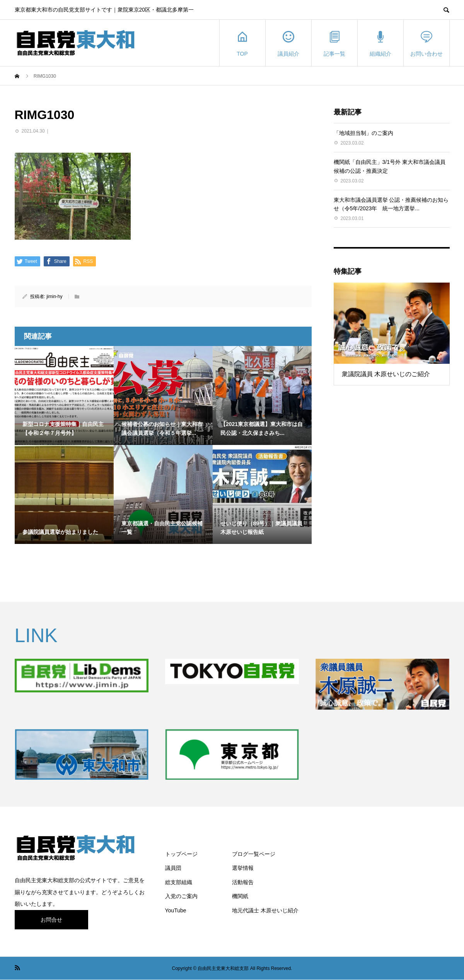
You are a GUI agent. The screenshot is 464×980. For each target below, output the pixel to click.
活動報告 (243, 882)
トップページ (181, 854)
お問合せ (51, 920)
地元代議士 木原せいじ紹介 (265, 910)
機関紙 (240, 896)
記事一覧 (334, 43)
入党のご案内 (181, 896)
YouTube (176, 910)
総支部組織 (179, 882)
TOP (242, 43)
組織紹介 (380, 43)
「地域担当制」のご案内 (363, 133)
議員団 (173, 868)
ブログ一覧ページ (254, 854)
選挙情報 (243, 868)
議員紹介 (288, 43)
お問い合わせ (426, 43)
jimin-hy (54, 297)
